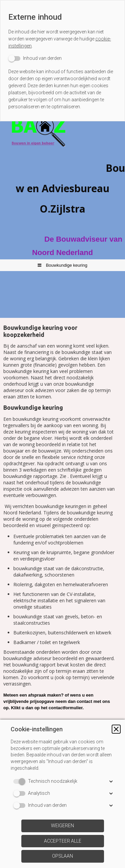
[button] (116, 729)
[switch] (35, 58)
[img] (62, 140)
